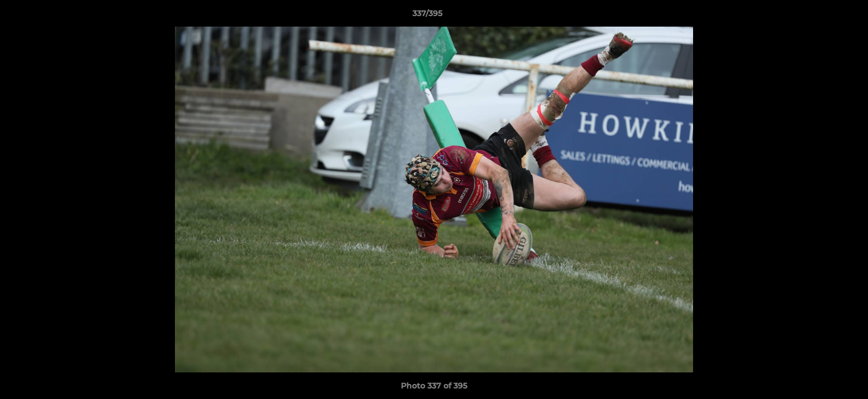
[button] (821, 16)
